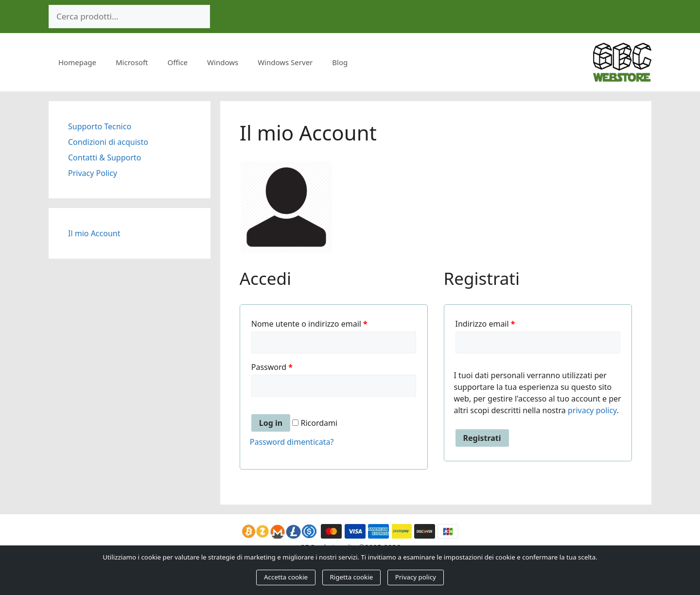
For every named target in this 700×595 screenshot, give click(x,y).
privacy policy (592, 410)
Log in (271, 423)
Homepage (77, 62)
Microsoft (132, 62)
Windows (223, 62)
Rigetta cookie (352, 577)
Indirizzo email (485, 324)
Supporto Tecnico (100, 126)
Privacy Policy (93, 173)
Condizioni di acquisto (108, 142)
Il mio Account (94, 233)
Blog (340, 62)
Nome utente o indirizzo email (309, 324)
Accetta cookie (286, 577)
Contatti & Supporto (105, 157)
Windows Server (285, 62)
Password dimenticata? (292, 442)
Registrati (482, 438)
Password (272, 367)
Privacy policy (416, 577)
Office (178, 62)
